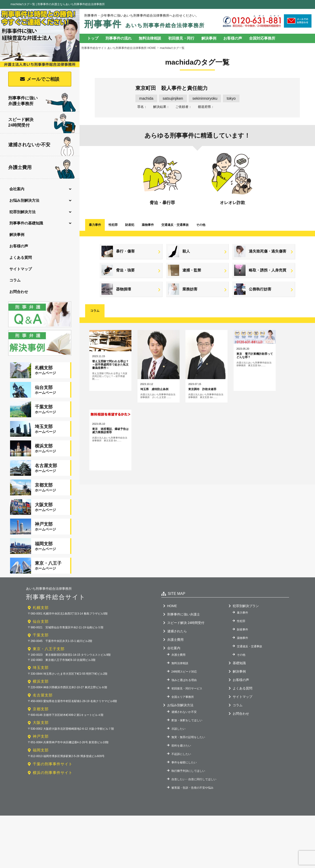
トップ (93, 38)
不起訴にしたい (181, 747)
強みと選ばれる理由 (184, 673)
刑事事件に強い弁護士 (184, 608)
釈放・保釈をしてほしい (187, 714)
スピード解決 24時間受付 (186, 616)
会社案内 (17, 189)
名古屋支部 (43, 688)
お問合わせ (19, 292)
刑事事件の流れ (119, 38)
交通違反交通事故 (175, 225)
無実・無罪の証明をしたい (188, 730)
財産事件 (243, 623)
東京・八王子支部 (49, 642)
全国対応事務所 (262, 38)
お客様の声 (19, 246)
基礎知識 (239, 656)
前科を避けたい (181, 739)
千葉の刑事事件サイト (53, 757)
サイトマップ (21, 269)
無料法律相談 (150, 38)
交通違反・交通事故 (250, 640)
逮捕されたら (177, 624)
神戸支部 (41, 730)
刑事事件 (144, 24)
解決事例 (17, 235)
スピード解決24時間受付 (42, 123)
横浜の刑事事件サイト (53, 766)
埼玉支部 (41, 661)
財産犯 (130, 225)
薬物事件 (148, 225)
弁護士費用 (42, 168)
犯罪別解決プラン (246, 599)
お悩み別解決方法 (24, 200)
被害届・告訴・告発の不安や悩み (192, 781)
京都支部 (41, 702)
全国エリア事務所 (183, 690)
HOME (172, 599)
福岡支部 (41, 743)
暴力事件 (95, 225)
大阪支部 (41, 716)
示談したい (178, 722)
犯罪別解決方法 (22, 212)
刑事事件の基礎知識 (26, 223)
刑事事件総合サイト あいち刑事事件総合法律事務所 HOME (119, 48)
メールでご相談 (43, 79)
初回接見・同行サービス (187, 682)
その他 (201, 225)
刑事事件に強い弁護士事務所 (42, 101)
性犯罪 (113, 225)
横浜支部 (41, 675)
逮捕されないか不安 (41, 145)
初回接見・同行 (181, 38)
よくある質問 (21, 258)
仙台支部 (41, 615)
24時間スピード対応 (184, 665)
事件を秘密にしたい (184, 756)
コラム (15, 280)
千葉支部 (41, 628)
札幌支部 (41, 601)
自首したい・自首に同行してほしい (194, 773)
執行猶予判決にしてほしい (188, 764)
